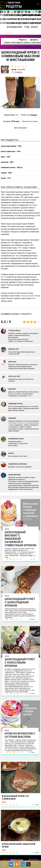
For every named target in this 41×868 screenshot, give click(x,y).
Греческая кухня (30, 121)
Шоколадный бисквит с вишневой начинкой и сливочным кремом (20, 539)
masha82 (21, 69)
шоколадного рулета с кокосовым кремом (24, 423)
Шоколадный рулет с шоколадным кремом (20, 602)
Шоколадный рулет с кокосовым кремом (20, 663)
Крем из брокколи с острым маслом (20, 735)
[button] (38, 4)
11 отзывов (17, 72)
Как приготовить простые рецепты (11, 5)
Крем (7, 529)
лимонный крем (27, 296)
